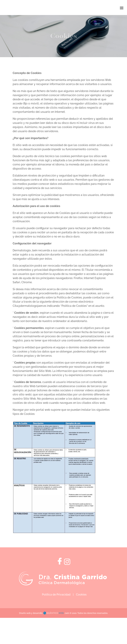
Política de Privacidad (56, 595)
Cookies (81, 595)
